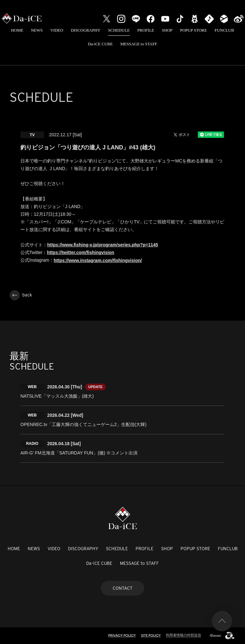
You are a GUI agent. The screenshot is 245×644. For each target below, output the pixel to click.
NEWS (37, 30)
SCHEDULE (119, 30)
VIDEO (57, 30)
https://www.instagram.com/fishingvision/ (98, 260)
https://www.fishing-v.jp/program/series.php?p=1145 (103, 245)
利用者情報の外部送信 (183, 635)
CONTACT (122, 588)
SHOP (167, 30)
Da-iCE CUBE (100, 44)
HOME (17, 30)
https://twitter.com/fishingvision (81, 252)
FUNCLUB (224, 30)
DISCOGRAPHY (85, 30)
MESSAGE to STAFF (139, 44)
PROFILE (146, 30)
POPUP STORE (194, 30)
